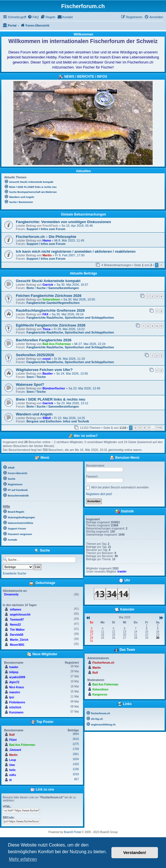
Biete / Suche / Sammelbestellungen (53, 288)
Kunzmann (16, 712)
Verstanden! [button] (135, 853)
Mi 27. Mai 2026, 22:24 (90, 344)
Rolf (12, 735)
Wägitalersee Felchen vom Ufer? (44, 370)
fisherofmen (51, 299)
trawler (14, 667)
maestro (15, 692)
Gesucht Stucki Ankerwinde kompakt (48, 281)
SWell (47, 418)
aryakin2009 (17, 677)
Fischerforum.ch (103, 663)
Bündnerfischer (54, 388)
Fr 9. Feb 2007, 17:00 (70, 255)
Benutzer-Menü (124, 458)
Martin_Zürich (19, 640)
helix (12, 770)
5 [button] (149, 428)
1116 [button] (159, 428)
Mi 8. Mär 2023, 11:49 (69, 240)
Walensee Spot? (30, 385)
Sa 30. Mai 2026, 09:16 (68, 314)
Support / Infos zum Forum (46, 229)
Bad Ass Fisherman (57, 344)
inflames (16, 610)
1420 (76, 764)
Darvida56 (17, 635)
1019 (76, 774)
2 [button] (161, 265)
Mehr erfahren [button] (23, 859)
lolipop (14, 672)
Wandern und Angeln (34, 414)
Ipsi (12, 697)
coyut (46, 359)
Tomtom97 (17, 620)
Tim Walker (17, 630)
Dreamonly (11, 594)
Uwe (12, 765)
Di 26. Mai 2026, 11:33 (69, 359)
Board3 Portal (72, 832)
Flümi (13, 740)
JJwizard (15, 750)
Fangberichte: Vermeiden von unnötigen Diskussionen (63, 222)
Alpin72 (14, 682)
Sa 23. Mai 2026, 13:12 (72, 403)
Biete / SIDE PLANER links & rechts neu (51, 399)
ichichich (15, 707)
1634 (76, 759)
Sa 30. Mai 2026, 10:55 (79, 299)
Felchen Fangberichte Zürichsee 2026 (49, 296)
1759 (76, 749)
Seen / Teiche (36, 377)
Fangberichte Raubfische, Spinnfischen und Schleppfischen (70, 318)
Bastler (47, 373)
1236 (76, 769)
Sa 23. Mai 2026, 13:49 (84, 388)
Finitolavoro (17, 702)
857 (76, 779)
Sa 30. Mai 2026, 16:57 (72, 285)
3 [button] (140, 428)
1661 (76, 754)
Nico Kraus (17, 687)
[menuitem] (33, 17)
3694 (76, 734)
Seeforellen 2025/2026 (35, 355)
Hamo (47, 240)
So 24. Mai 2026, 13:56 (72, 373)
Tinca (46, 329)
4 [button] (144, 428)
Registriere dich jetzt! (99, 494)
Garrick (48, 285)
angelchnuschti (20, 615)
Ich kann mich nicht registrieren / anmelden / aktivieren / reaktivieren (76, 251)
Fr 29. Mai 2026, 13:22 (69, 329)
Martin (47, 255)
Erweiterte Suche (14, 573)
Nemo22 (15, 625)
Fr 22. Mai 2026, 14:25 (69, 418)
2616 (76, 739)
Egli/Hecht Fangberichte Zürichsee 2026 (51, 325)
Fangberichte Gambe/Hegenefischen (53, 303)
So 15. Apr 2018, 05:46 (77, 226)
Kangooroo (100, 695)
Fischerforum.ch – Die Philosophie (46, 237)
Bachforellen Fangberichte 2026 (44, 340)
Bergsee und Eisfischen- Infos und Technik (58, 421)
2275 (76, 744)
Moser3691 (17, 645)
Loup (13, 760)
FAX (45, 314)
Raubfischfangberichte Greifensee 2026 (50, 310)
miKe (13, 775)
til (10, 780)
